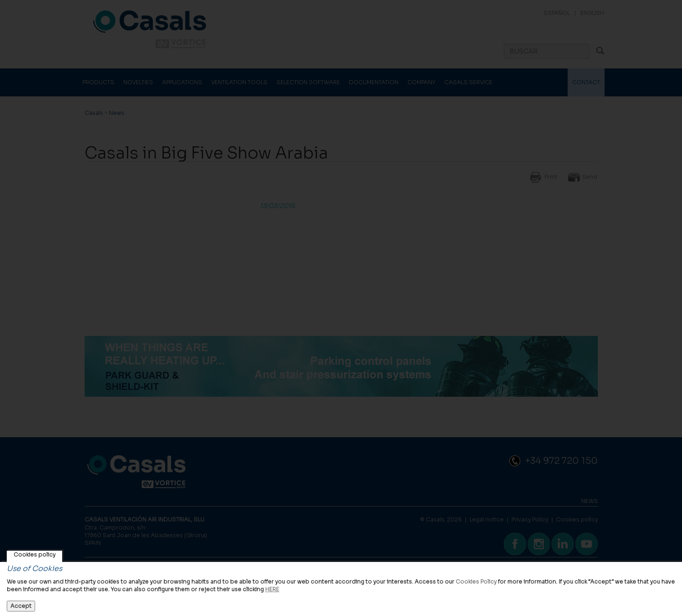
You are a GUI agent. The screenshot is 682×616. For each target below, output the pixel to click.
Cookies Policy (476, 582)
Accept (21, 606)
